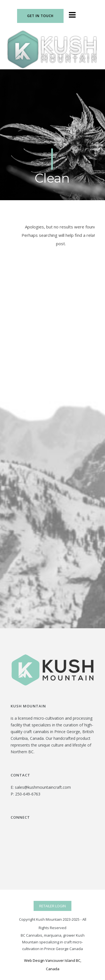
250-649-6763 (28, 794)
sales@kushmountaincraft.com (43, 787)
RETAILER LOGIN (53, 906)
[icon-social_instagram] (91, 15)
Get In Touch (40, 16)
